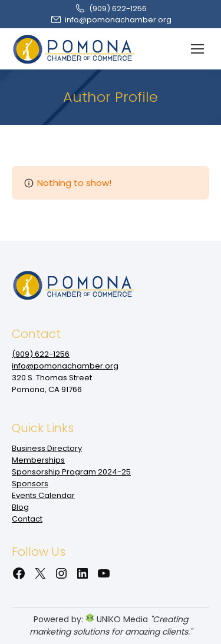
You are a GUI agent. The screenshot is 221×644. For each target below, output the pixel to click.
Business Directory (47, 448)
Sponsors (30, 484)
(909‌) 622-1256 (111, 9)
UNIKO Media (117, 619)
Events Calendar (43, 495)
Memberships (38, 460)
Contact (27, 519)
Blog (20, 507)
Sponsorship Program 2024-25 (71, 472)
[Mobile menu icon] (197, 49)
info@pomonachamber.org (111, 20)
